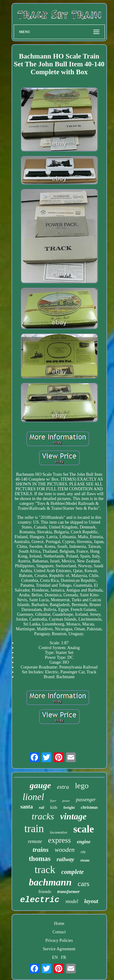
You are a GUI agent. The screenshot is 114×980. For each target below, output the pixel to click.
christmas (89, 807)
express (59, 840)
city (83, 852)
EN (55, 957)
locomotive (59, 832)
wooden (65, 850)
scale (84, 829)
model (72, 901)
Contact (59, 932)
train (34, 829)
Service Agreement (59, 949)
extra (63, 787)
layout (91, 901)
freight (69, 807)
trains (41, 850)
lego (82, 786)
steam (85, 860)
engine (84, 842)
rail (41, 808)
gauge (40, 785)
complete (73, 872)
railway (65, 859)
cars (83, 884)
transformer (68, 892)
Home (59, 923)
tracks (43, 816)
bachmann (50, 882)
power (66, 801)
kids (54, 807)
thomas (40, 859)
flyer (53, 801)
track (45, 870)
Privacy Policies (59, 940)
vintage (73, 816)
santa (27, 807)
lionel (33, 797)
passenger (86, 800)
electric (40, 900)
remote (35, 841)
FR (64, 957)
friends (45, 892)
